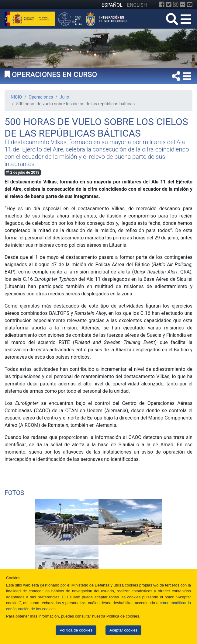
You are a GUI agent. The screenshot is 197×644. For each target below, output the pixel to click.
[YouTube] (190, 5)
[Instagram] (176, 5)
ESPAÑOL (112, 5)
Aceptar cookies (123, 630)
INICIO (16, 97)
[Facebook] (162, 5)
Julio (64, 97)
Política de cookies (76, 630)
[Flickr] (183, 5)
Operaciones (41, 97)
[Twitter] (169, 5)
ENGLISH (137, 5)
